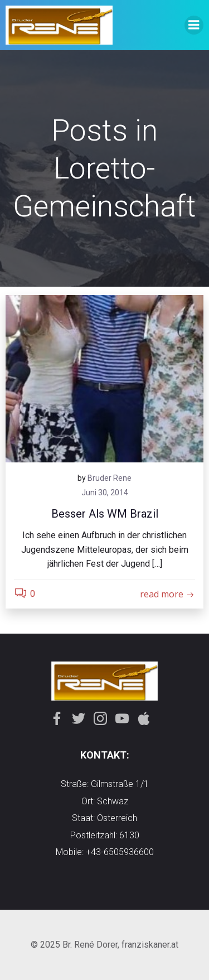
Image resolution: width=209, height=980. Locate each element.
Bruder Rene (110, 478)
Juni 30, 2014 (105, 493)
